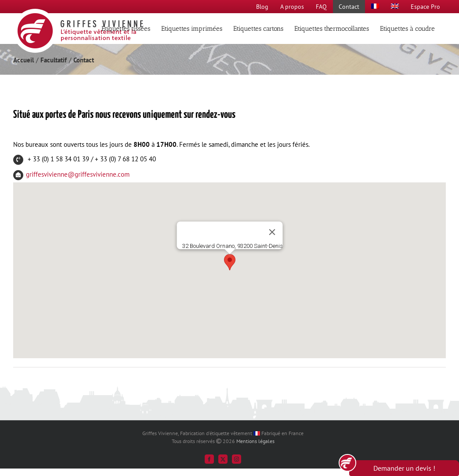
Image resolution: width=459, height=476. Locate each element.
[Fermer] (272, 232)
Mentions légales (255, 441)
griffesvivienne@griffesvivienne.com (78, 174)
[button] (230, 262)
